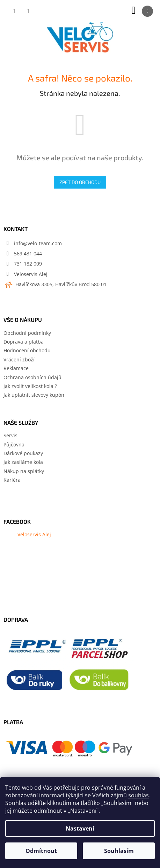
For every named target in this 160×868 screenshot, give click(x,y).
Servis (10, 435)
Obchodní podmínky (27, 333)
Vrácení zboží (19, 359)
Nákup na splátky (24, 471)
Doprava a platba (24, 342)
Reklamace (16, 368)
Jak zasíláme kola (23, 462)
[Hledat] (14, 11)
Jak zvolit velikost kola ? (30, 386)
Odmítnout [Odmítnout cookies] (41, 851)
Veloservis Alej (31, 274)
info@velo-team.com (38, 243)
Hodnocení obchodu (27, 350)
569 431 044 (28, 253)
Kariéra (12, 480)
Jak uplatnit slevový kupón (34, 395)
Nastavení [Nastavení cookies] (80, 828)
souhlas (139, 795)
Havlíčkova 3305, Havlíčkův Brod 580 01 (60, 284)
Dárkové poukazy (23, 453)
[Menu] (147, 11)
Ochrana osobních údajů (32, 377)
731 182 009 (28, 264)
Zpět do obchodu (80, 182)
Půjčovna (14, 444)
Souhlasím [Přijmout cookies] (119, 851)
